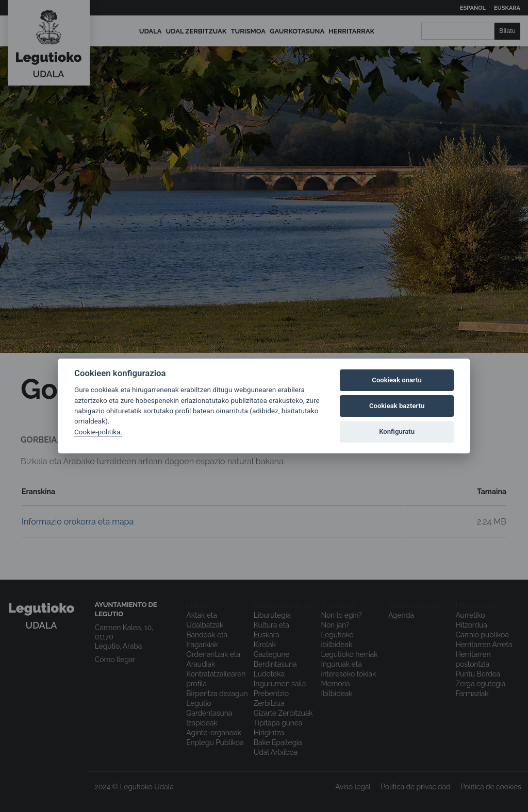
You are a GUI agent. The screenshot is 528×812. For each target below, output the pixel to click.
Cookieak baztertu (397, 406)
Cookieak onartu (397, 380)
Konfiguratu (397, 432)
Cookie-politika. (98, 432)
